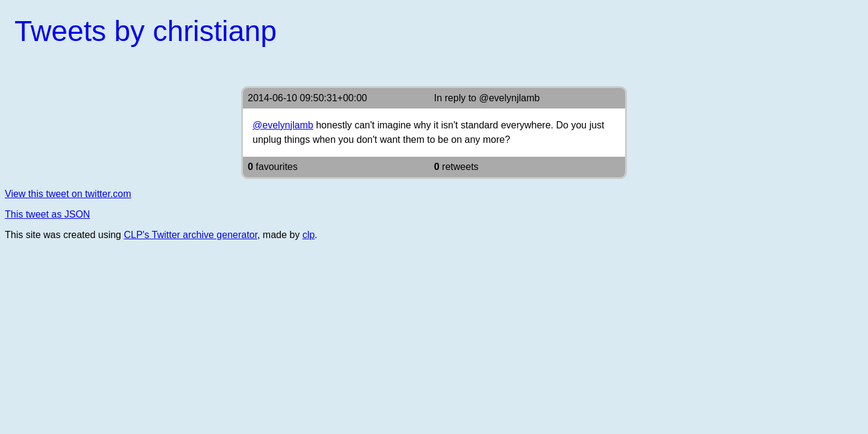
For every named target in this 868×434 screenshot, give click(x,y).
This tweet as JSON (47, 214)
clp (309, 235)
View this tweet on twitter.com (68, 194)
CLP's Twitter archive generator (190, 235)
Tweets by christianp (146, 31)
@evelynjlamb (510, 98)
